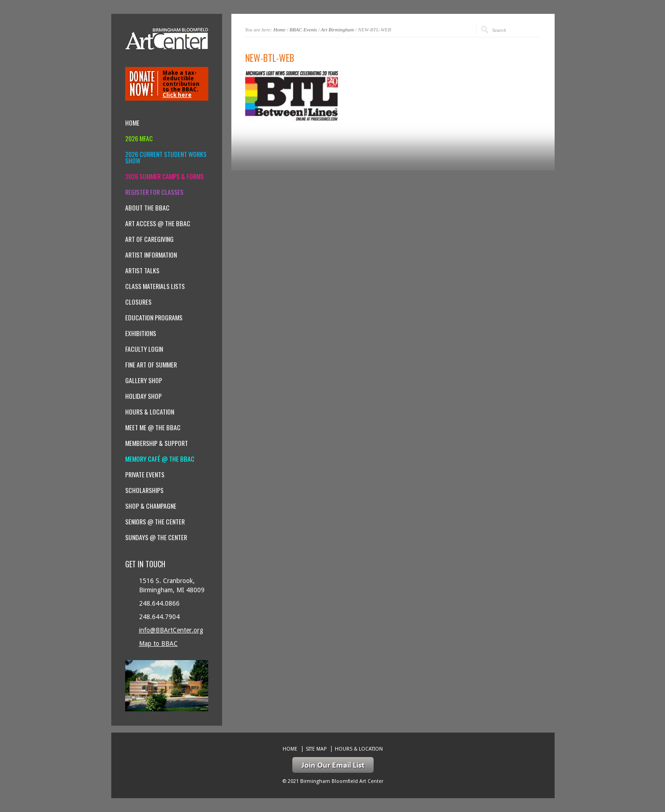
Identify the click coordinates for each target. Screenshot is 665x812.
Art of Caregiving (149, 239)
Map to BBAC (158, 644)
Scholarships (144, 490)
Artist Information (151, 255)
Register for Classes (154, 192)
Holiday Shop (143, 396)
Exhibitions (141, 333)
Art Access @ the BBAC (158, 223)
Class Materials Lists (155, 286)
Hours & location (150, 412)
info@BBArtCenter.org (171, 630)
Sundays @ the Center (156, 537)
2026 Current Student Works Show (166, 157)
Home (279, 30)
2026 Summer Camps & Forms (164, 176)
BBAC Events (303, 30)
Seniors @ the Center (155, 522)
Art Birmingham (338, 30)
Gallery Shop (144, 380)
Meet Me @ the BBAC (153, 427)
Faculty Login (144, 349)
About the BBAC (147, 208)
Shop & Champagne (151, 506)
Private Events (145, 475)
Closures (138, 302)
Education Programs (154, 318)
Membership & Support (157, 443)
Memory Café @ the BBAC (160, 459)
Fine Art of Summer (151, 365)
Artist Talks (142, 271)
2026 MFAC (139, 138)
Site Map (316, 749)
